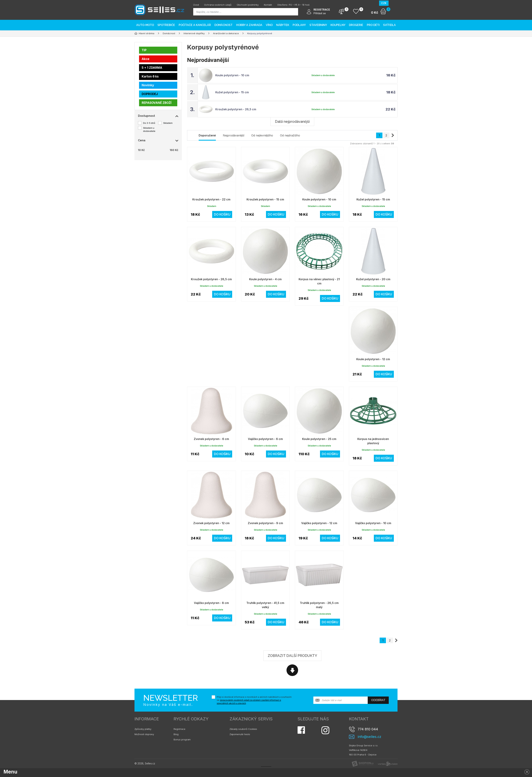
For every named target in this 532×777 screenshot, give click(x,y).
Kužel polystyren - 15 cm (232, 92)
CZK (384, 3)
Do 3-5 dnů (149, 123)
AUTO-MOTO (145, 25)
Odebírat (378, 700)
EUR (393, 3)
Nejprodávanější (234, 135)
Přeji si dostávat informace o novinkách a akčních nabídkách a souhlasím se (254, 700)
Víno (269, 25)
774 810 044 (368, 729)
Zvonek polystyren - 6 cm (211, 439)
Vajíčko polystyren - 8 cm (211, 603)
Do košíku (222, 214)
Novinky (148, 85)
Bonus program (182, 739)
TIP (144, 50)
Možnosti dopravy (144, 734)
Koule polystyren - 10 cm (232, 75)
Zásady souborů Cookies (243, 729)
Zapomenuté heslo (240, 734)
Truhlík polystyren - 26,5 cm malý (319, 605)
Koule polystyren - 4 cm (265, 279)
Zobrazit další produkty (292, 656)
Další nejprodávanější (292, 122)
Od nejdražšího (290, 135)
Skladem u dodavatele (149, 129)
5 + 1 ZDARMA (152, 68)
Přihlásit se (320, 13)
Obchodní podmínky (248, 5)
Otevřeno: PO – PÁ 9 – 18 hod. (294, 5)
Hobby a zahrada (249, 25)
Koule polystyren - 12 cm (373, 359)
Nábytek (283, 25)
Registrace (179, 729)
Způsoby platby (143, 729)
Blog (176, 734)
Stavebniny (318, 25)
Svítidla (389, 25)
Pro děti (373, 25)
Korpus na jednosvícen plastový (373, 441)
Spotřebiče (166, 25)
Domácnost (223, 25)
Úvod (196, 5)
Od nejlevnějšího (262, 135)
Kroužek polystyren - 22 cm (211, 199)
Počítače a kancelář (195, 25)
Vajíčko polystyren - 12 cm (319, 523)
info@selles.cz (369, 737)
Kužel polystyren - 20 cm (373, 279)
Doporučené (207, 135)
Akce (146, 59)
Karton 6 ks (150, 76)
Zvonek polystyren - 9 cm (265, 523)
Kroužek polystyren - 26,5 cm (236, 109)
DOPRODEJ (150, 94)
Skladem (168, 123)
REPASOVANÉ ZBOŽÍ (157, 103)
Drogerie (356, 25)
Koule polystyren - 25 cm (319, 439)
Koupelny (338, 25)
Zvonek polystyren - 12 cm (211, 523)
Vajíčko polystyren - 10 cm (373, 523)
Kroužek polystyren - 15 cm (265, 199)
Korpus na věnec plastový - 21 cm (319, 281)
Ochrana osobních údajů (218, 5)
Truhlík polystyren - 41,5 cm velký (265, 605)
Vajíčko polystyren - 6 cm (265, 439)
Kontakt (268, 5)
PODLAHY (299, 25)
